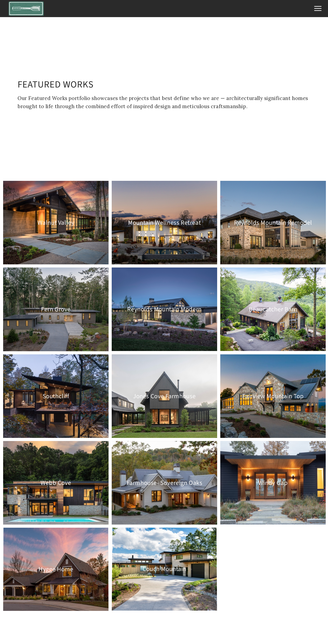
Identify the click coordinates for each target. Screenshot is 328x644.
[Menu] (316, 9)
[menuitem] (316, 9)
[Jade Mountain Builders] (26, 9)
